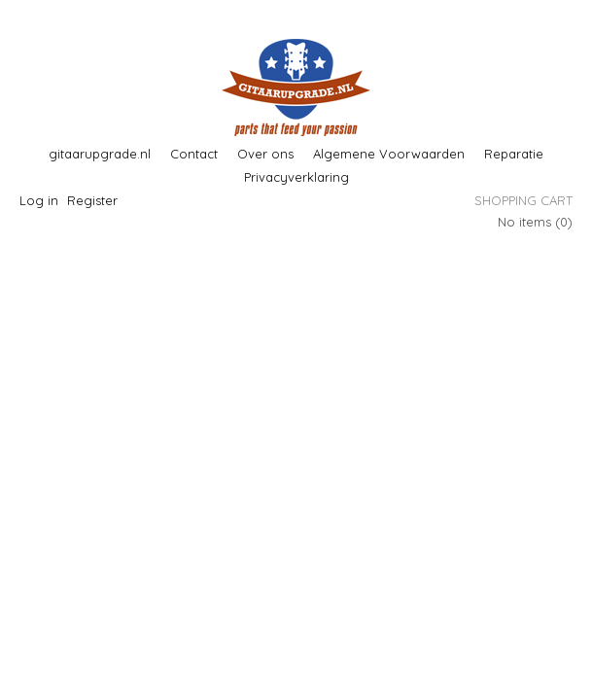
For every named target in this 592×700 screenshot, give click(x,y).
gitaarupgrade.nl (100, 154)
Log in (39, 200)
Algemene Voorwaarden (389, 154)
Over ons (265, 154)
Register (92, 200)
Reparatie (514, 154)
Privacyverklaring (296, 177)
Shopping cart (523, 200)
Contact (194, 154)
